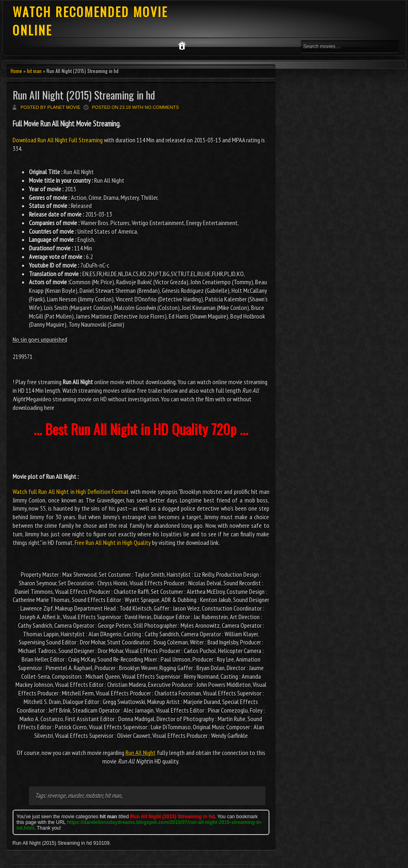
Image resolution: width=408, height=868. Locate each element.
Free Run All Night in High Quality (113, 542)
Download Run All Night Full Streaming (58, 140)
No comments (162, 107)
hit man (34, 71)
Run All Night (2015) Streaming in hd (84, 95)
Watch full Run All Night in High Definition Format (71, 492)
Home (16, 71)
